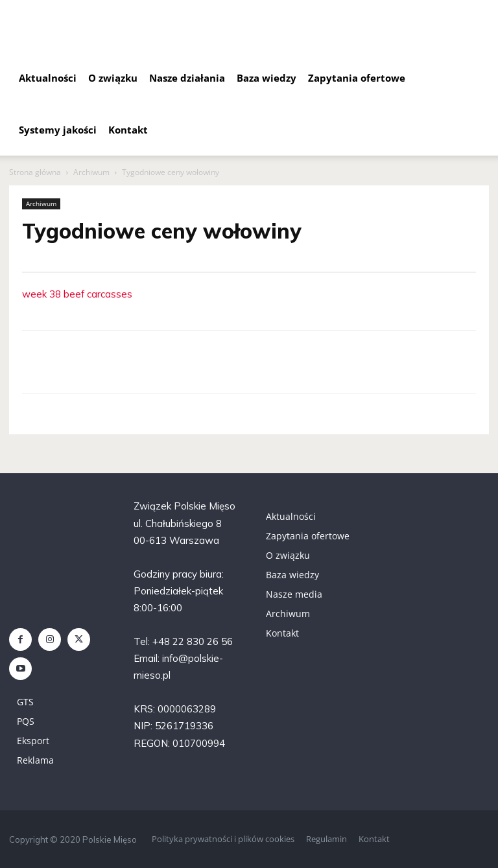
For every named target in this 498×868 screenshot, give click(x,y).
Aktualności (48, 78)
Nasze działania (187, 78)
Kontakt (128, 130)
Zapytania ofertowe (357, 78)
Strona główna (35, 172)
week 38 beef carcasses (77, 294)
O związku (113, 78)
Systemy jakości (58, 130)
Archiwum (91, 172)
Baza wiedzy (267, 78)
